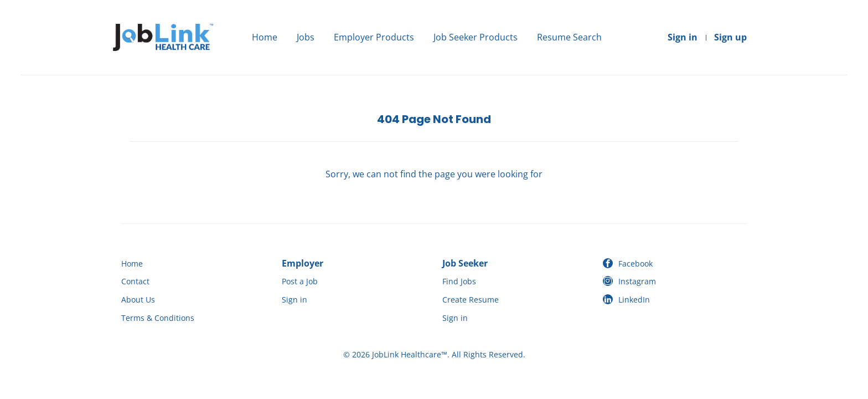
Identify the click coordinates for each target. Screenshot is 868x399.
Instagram (637, 281)
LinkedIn (634, 300)
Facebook (635, 264)
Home (265, 37)
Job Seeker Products (476, 37)
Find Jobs (459, 281)
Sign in (683, 37)
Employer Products (374, 37)
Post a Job (300, 281)
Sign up (730, 37)
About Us (138, 300)
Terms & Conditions (158, 318)
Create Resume (471, 300)
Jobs (306, 37)
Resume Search (569, 37)
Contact (135, 281)
